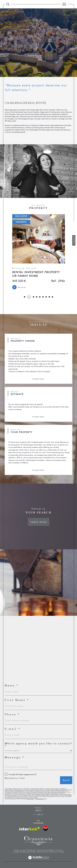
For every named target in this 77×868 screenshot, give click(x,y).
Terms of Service (40, 799)
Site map (23, 852)
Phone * (12, 715)
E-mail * (13, 729)
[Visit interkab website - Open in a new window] (29, 829)
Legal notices (31, 852)
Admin (39, 852)
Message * (15, 757)
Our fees (16, 852)
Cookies (61, 852)
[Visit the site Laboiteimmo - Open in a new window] (38, 860)
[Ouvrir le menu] (64, 4)
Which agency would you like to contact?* (38, 745)
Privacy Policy (30, 799)
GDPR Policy (53, 852)
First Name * (17, 700)
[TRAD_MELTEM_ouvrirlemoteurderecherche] (8, 4)
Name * (12, 686)
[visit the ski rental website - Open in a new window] (46, 828)
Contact (74, 240)
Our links (45, 852)
